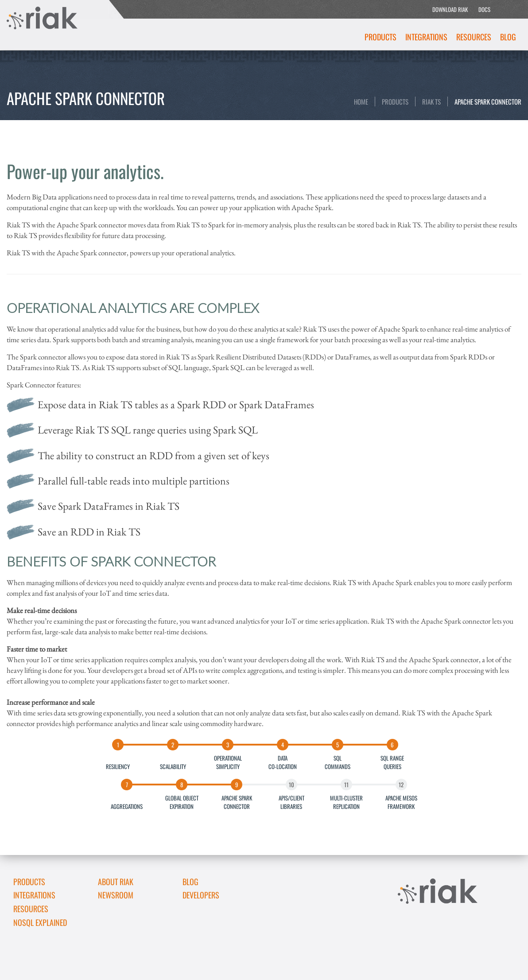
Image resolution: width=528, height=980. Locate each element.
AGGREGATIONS (127, 802)
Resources (474, 37)
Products (380, 37)
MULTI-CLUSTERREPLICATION (346, 802)
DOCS (484, 9)
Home (361, 102)
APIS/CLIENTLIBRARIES (291, 802)
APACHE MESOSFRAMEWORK (401, 802)
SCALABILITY (173, 762)
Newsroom (116, 895)
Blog (508, 37)
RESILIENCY (118, 762)
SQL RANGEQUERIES (392, 762)
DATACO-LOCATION (283, 762)
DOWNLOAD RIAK (450, 9)
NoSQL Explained (40, 922)
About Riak (116, 882)
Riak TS (431, 102)
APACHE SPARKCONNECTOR (237, 802)
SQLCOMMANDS (338, 762)
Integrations (426, 37)
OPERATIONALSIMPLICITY (228, 762)
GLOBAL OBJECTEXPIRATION (182, 802)
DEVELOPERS (201, 895)
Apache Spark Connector (488, 102)
